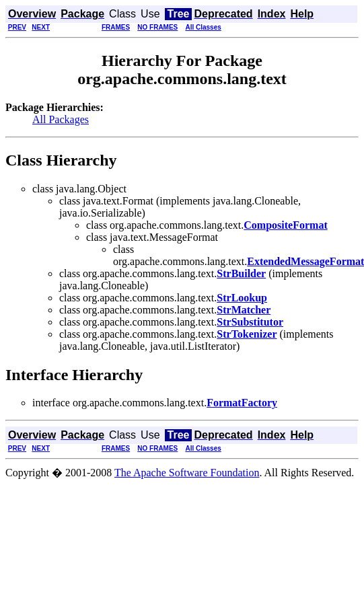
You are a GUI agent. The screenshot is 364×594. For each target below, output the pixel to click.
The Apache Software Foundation (187, 473)
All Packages (61, 119)
